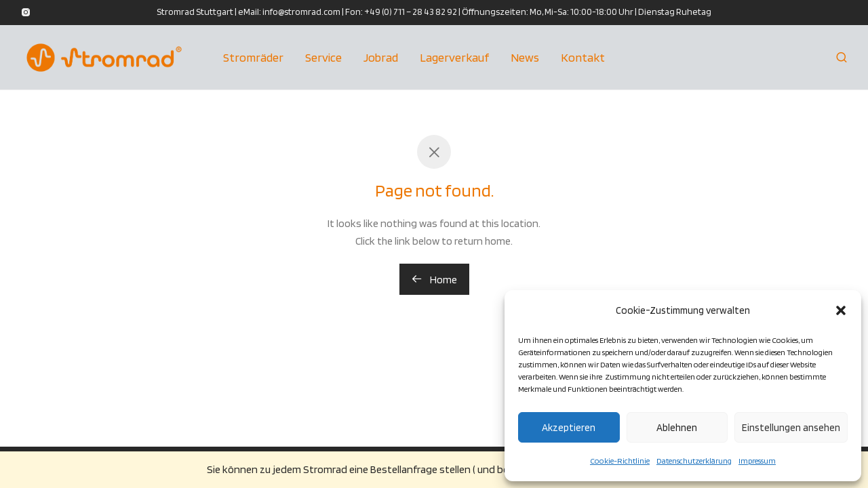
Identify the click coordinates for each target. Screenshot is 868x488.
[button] (841, 310)
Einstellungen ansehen (791, 428)
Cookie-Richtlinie (620, 461)
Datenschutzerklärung (694, 461)
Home (434, 280)
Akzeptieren (569, 428)
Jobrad (381, 57)
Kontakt (583, 57)
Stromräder (253, 57)
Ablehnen (677, 428)
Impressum (757, 461)
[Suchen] (842, 58)
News (525, 57)
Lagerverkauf (454, 57)
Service (323, 57)
